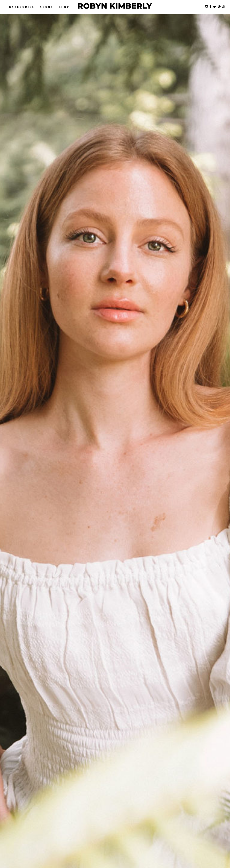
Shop (64, 7)
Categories (22, 7)
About (47, 7)
